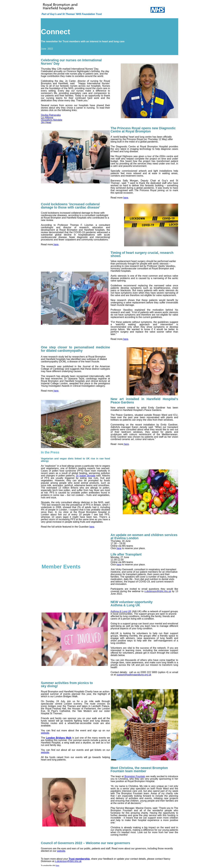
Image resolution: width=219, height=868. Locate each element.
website (45, 733)
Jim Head (46, 122)
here (126, 198)
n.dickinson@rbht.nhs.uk (158, 591)
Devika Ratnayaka (51, 115)
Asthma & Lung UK (121, 611)
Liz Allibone (47, 117)
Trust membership (79, 859)
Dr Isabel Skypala (86, 476)
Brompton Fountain (135, 776)
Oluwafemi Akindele (52, 120)
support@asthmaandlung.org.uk (134, 675)
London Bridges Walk (59, 738)
